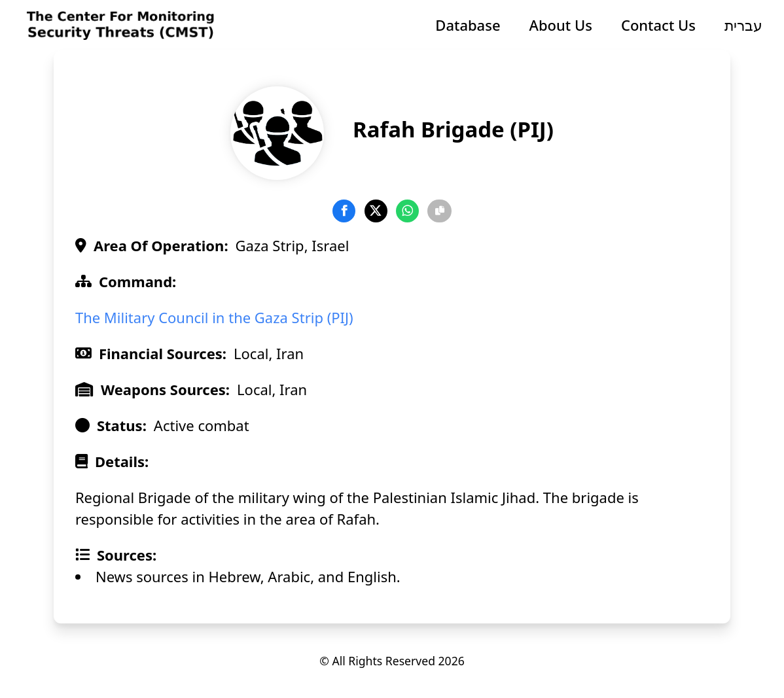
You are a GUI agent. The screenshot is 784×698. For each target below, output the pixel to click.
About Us (561, 25)
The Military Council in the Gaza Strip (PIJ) (214, 317)
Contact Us (658, 25)
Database (468, 25)
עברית (743, 25)
